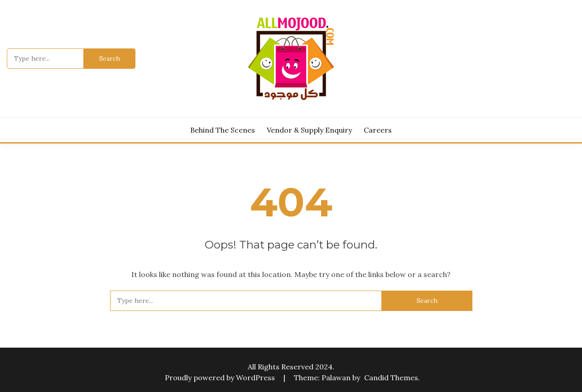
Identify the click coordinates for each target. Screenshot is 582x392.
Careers (378, 130)
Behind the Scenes (223, 130)
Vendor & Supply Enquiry (309, 130)
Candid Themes (391, 378)
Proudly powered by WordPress (221, 378)
